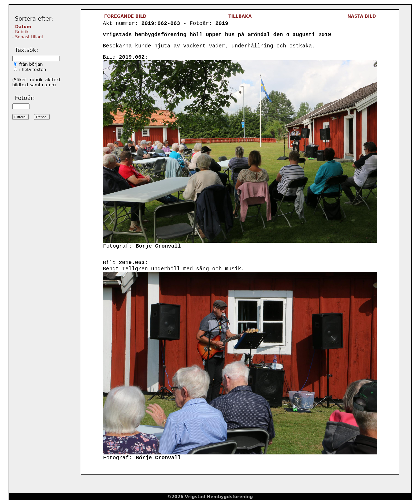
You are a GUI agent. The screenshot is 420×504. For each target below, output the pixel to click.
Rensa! (42, 117)
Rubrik (22, 32)
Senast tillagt (29, 37)
